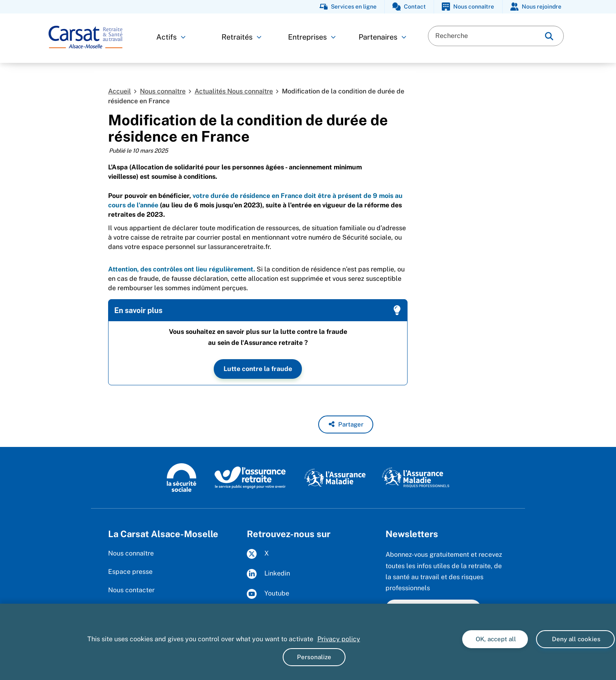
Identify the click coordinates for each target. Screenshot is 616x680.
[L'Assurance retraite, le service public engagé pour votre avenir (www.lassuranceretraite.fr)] (250, 477)
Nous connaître (163, 91)
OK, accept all (495, 639)
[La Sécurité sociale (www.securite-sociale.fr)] (182, 477)
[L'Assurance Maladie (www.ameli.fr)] (335, 477)
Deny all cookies (575, 639)
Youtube (268, 594)
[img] (549, 36)
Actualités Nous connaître (234, 91)
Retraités (242, 37)
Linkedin (268, 574)
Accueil (120, 91)
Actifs (171, 37)
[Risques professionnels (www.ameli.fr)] (415, 477)
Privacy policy (339, 639)
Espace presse (130, 572)
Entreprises (312, 37)
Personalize (314, 657)
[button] (346, 424)
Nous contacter (131, 590)
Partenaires (382, 37)
